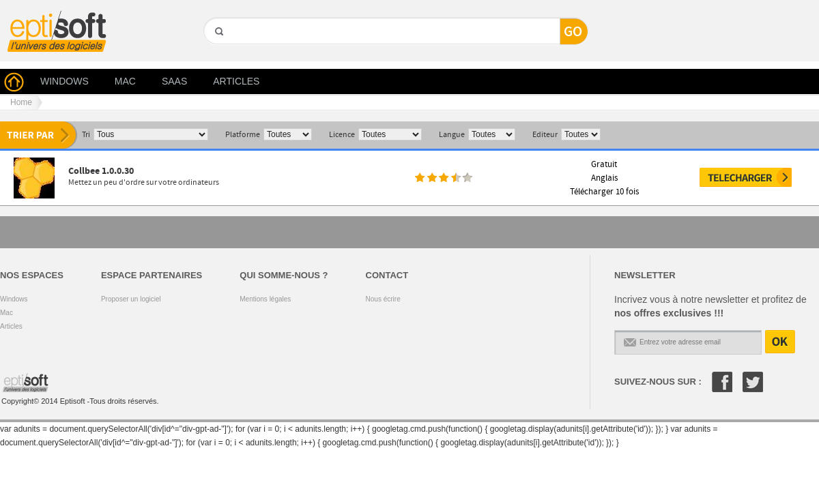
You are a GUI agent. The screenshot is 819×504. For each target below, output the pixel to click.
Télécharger (746, 177)
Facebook (722, 382)
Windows (14, 299)
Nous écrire (383, 299)
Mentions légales (265, 299)
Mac (6, 313)
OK (780, 342)
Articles (11, 326)
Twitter (753, 382)
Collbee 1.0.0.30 (101, 171)
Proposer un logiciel (131, 299)
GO (218, 55)
